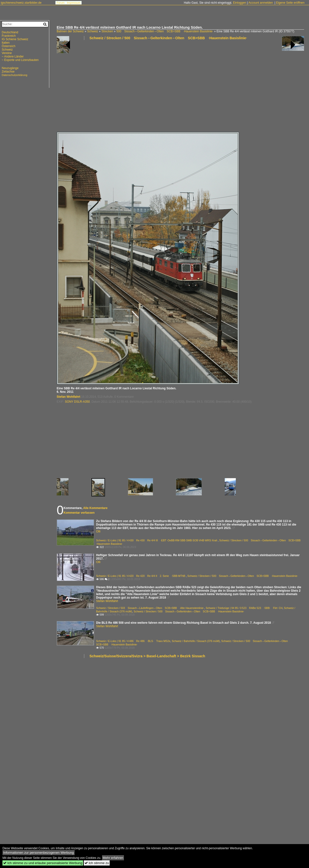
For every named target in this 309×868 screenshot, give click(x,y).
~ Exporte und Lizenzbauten (20, 60)
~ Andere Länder (13, 57)
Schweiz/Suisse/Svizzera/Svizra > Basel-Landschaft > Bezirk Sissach (147, 656)
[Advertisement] (120, 88)
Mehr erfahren (113, 858)
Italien (6, 43)
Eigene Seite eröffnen (290, 3)
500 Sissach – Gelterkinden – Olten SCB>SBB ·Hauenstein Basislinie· (165, 31)
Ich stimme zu (97, 863)
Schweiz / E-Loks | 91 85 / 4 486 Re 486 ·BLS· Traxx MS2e (133, 641)
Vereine (7, 53)
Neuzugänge (10, 68)
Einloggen (239, 3)
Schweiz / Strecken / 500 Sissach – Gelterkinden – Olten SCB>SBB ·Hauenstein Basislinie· (168, 38)
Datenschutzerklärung (15, 75)
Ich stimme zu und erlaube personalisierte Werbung (43, 863)
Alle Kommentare (95, 508)
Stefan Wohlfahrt (69, 397)
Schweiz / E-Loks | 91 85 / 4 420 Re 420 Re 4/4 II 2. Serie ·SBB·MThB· (141, 576)
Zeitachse (8, 72)
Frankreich (9, 36)
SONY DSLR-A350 (77, 402)
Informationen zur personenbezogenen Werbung (39, 853)
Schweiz (93, 31)
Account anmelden (261, 3)
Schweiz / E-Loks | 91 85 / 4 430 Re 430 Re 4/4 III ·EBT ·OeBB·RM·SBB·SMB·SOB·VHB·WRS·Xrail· (157, 540)
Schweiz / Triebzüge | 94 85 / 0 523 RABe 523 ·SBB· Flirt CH (244, 608)
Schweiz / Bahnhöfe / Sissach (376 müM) (196, 641)
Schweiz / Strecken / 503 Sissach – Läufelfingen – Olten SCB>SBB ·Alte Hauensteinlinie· (150, 608)
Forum (61, 3)
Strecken (107, 31)
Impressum (74, 3)
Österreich (9, 46)
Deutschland (10, 32)
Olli (98, 531)
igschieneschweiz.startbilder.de (21, 3)
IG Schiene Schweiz (15, 39)
